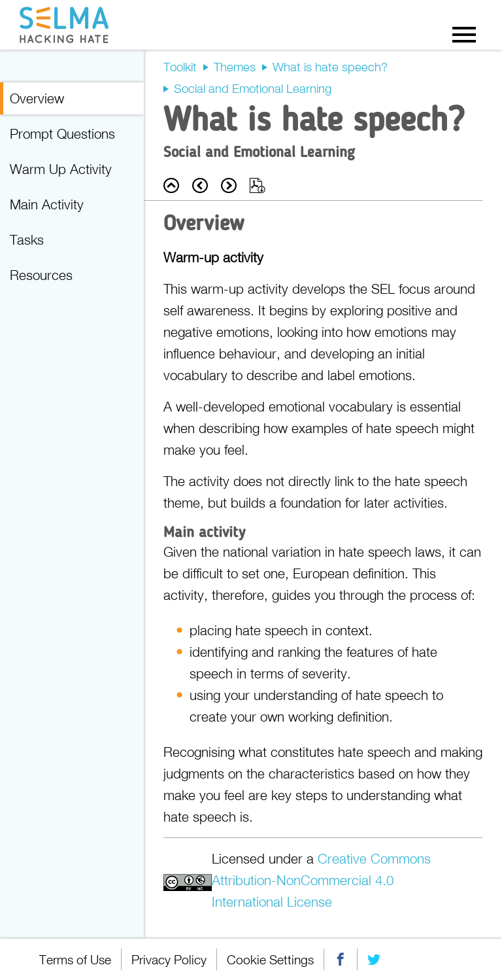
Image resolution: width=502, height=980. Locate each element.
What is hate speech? (330, 67)
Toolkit (180, 67)
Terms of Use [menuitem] (75, 959)
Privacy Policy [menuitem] (169, 959)
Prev (200, 185)
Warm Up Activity (61, 169)
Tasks (27, 239)
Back (171, 185)
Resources (41, 275)
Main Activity (47, 204)
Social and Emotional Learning (253, 88)
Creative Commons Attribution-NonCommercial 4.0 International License (321, 880)
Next (229, 185)
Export (258, 185)
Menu (464, 34)
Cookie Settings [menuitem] (270, 959)
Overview (37, 98)
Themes (235, 67)
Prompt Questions (62, 133)
